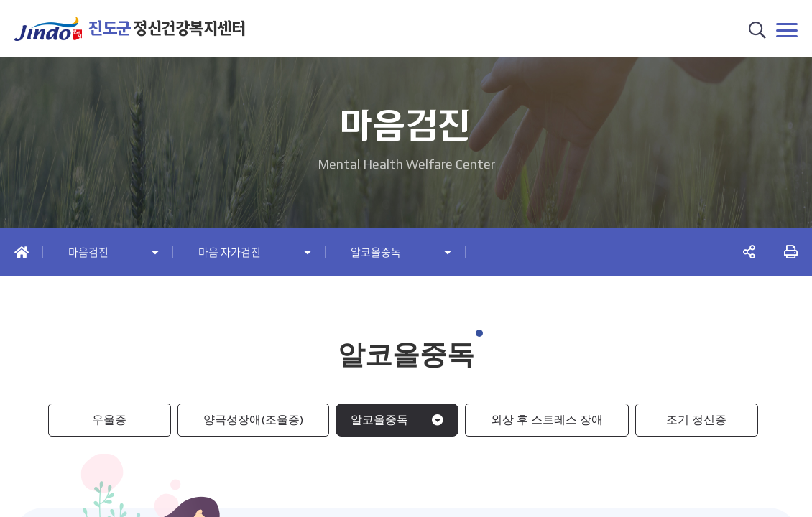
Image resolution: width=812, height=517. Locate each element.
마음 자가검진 (230, 252)
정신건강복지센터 (167, 28)
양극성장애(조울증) (253, 420)
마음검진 (88, 252)
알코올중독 (376, 252)
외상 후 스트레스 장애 (547, 420)
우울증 (109, 420)
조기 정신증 (696, 420)
